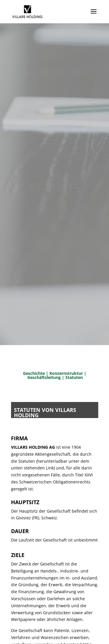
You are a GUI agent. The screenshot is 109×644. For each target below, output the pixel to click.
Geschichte (34, 373)
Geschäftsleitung (45, 377)
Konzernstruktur (66, 373)
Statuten (74, 377)
